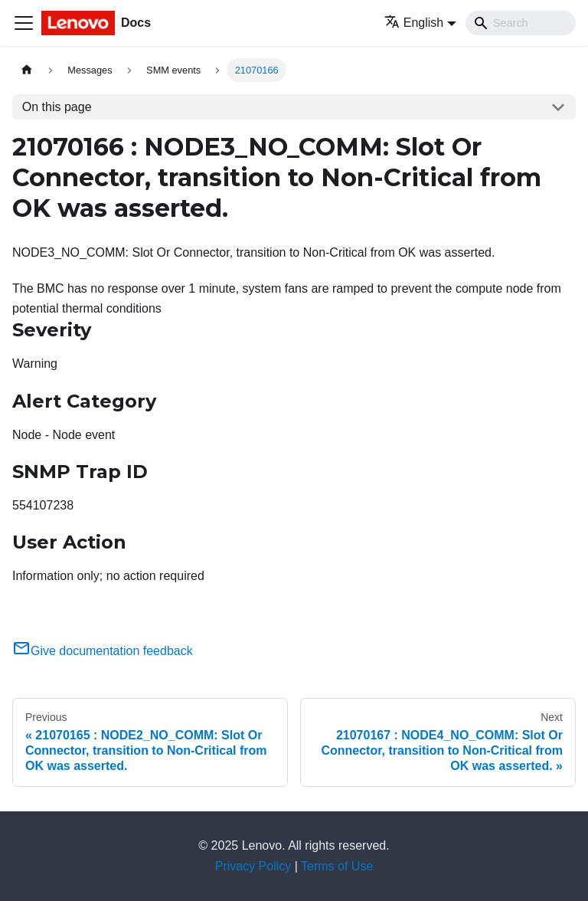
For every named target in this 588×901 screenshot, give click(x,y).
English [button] (414, 23)
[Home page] (27, 70)
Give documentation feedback (103, 651)
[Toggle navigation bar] (24, 23)
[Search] (521, 23)
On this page (57, 107)
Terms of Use (337, 866)
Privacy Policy (253, 866)
